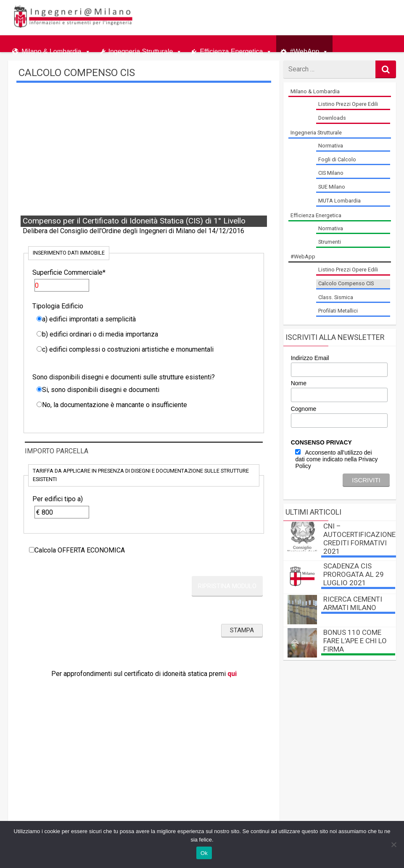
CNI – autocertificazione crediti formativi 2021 (359, 539)
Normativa (331, 146)
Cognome (304, 409)
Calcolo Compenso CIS (346, 283)
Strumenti (330, 242)
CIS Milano (331, 173)
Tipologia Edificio (58, 306)
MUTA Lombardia (339, 201)
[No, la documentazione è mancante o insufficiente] (39, 404)
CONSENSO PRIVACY (321, 442)
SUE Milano (332, 187)
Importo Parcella (57, 451)
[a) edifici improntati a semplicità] (39, 319)
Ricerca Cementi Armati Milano (353, 603)
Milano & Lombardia (51, 50)
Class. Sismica (336, 297)
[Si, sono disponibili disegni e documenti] (39, 389)
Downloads (332, 118)
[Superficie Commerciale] (62, 285)
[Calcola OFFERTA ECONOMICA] (32, 550)
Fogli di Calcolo (337, 159)
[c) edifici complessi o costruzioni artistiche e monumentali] (39, 349)
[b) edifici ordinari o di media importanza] (39, 334)
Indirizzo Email (310, 358)
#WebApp (304, 50)
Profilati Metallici (338, 311)
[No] (393, 844)
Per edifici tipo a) (58, 499)
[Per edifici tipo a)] (62, 512)
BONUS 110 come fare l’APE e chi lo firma (355, 641)
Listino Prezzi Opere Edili (348, 104)
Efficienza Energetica (231, 50)
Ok (204, 853)
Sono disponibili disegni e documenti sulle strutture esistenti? (124, 377)
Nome (299, 383)
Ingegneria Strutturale (141, 50)
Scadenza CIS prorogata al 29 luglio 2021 (354, 574)
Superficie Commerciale (69, 272)
